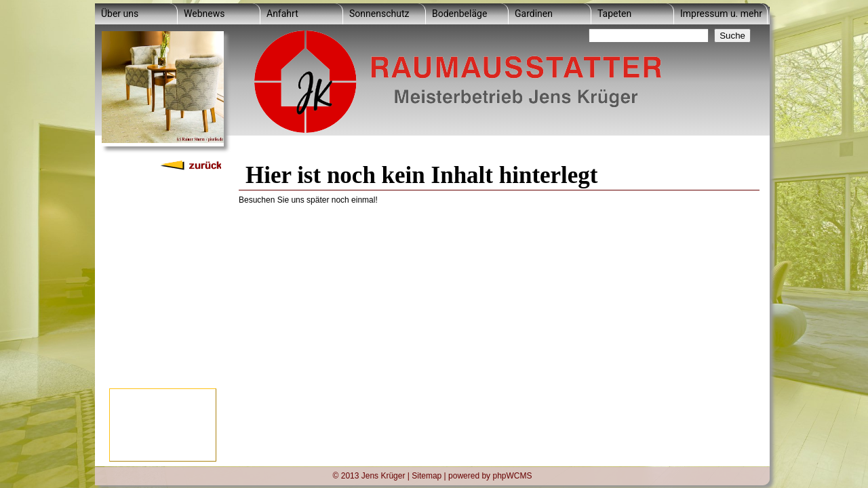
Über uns (120, 14)
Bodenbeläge (459, 14)
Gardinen (534, 14)
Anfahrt (282, 14)
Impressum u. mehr (721, 14)
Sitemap (427, 475)
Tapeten (614, 14)
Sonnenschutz (379, 14)
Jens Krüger (383, 475)
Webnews (204, 14)
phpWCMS (512, 475)
